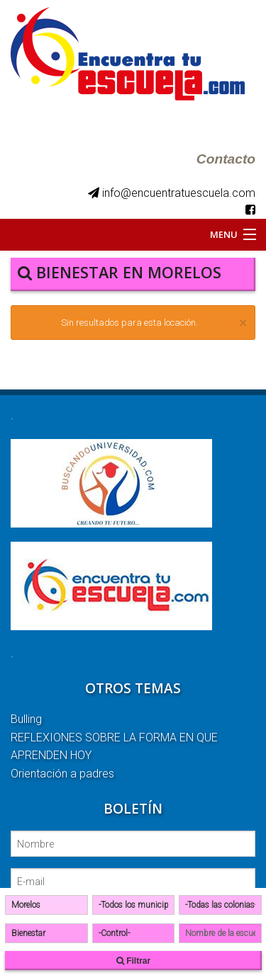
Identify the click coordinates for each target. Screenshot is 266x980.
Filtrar (133, 961)
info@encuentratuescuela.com (172, 193)
